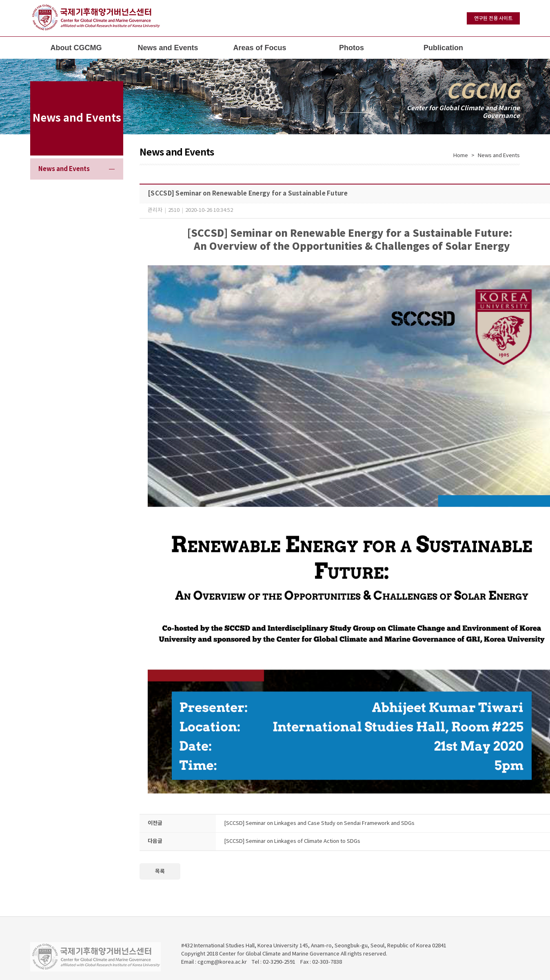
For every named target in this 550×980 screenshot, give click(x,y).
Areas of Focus (259, 48)
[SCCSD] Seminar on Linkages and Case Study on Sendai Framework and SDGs (319, 823)
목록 (160, 871)
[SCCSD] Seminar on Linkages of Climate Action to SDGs (292, 841)
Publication (443, 48)
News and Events (168, 48)
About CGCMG (76, 48)
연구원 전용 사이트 (493, 18)
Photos (352, 48)
